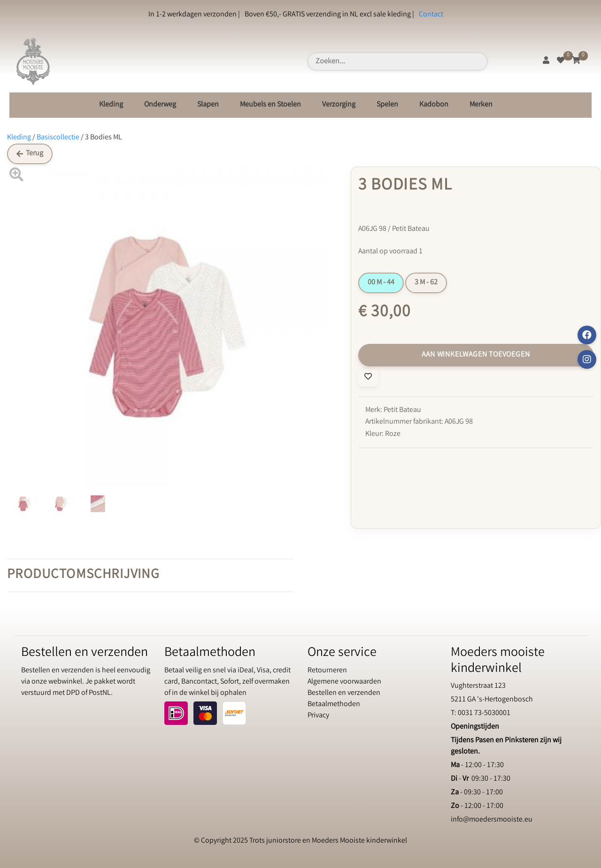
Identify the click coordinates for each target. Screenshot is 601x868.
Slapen (208, 105)
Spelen (387, 105)
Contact (431, 15)
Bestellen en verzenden (344, 693)
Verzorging (339, 105)
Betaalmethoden (334, 704)
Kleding (111, 105)
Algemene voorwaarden (344, 682)
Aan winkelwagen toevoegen (476, 355)
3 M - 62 (426, 283)
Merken (481, 105)
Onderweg (160, 105)
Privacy (318, 716)
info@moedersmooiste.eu (492, 820)
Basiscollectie (58, 138)
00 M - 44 (381, 283)
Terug (30, 154)
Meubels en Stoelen (270, 105)
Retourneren (327, 671)
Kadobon (434, 105)
